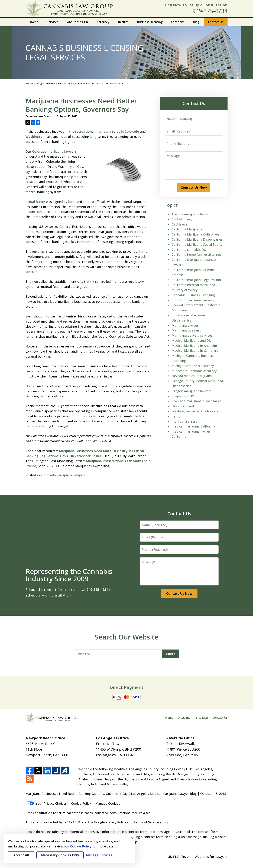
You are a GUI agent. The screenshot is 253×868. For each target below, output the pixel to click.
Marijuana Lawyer (185, 325)
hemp (176, 416)
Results (123, 22)
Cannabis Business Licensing (193, 295)
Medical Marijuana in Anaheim (194, 346)
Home (34, 22)
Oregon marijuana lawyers (192, 391)
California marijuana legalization (196, 280)
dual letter (37, 202)
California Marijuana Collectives (195, 234)
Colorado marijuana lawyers (54, 151)
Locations (178, 22)
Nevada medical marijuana (192, 376)
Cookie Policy (81, 803)
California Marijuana (187, 229)
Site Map (202, 718)
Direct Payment (126, 687)
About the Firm (77, 22)
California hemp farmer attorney (197, 254)
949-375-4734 (210, 11)
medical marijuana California (193, 426)
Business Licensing (150, 22)
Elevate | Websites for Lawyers (198, 857)
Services (53, 22)
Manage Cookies (108, 803)
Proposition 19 (183, 396)
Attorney (103, 22)
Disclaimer (185, 718)
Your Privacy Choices (46, 803)
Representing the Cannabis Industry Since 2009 (69, 575)
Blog (196, 22)
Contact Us (216, 22)
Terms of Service (146, 822)
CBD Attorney (182, 219)
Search (170, 654)
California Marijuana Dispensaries (197, 239)
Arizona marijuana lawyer (191, 214)
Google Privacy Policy (110, 822)
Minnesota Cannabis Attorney (194, 371)
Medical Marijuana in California (195, 350)
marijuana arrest (184, 421)
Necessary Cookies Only (60, 855)
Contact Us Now (194, 187)
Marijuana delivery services (192, 335)
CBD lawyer (180, 224)
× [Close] (132, 838)
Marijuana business (186, 330)
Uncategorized (183, 406)
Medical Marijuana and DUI (192, 340)
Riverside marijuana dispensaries (197, 401)
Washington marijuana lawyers (195, 411)
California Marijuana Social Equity (197, 244)
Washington (35, 137)
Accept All (21, 855)
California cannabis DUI (189, 250)
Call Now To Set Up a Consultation (196, 5)
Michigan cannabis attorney (193, 366)
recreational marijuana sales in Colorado (107, 131)
